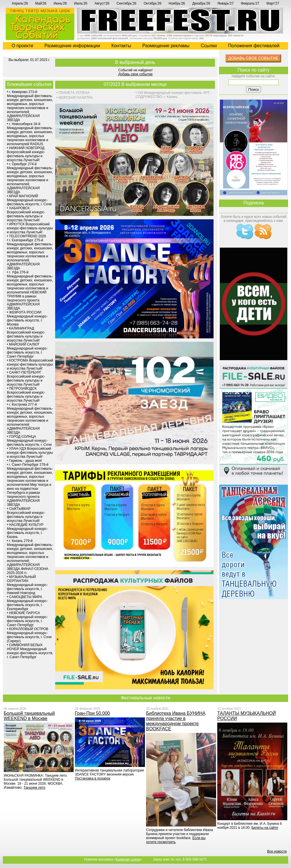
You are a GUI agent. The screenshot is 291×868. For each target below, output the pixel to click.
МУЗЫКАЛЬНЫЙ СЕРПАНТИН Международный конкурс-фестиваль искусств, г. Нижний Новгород (27, 585)
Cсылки (209, 46)
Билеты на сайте (265, 828)
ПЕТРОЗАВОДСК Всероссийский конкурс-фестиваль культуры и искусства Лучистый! (26, 394)
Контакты (121, 46)
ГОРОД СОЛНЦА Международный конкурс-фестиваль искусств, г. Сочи (29, 441)
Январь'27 (225, 3)
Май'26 (41, 3)
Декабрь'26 (201, 3)
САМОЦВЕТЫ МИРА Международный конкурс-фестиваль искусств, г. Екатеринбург (27, 603)
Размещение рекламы (166, 46)
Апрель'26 (20, 3)
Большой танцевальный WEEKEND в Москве (29, 716)
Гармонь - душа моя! (26, 461)
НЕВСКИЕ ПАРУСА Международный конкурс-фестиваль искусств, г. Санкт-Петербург (27, 619)
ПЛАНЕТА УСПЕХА (74, 93)
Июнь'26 (60, 3)
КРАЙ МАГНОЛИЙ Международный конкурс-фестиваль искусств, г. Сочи (29, 200)
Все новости (277, 851)
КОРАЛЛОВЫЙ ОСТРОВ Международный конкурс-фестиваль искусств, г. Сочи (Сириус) (29, 635)
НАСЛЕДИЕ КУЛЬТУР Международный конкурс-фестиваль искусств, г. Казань (27, 531)
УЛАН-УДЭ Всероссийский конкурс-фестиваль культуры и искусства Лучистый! (30, 453)
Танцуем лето (34, 788)
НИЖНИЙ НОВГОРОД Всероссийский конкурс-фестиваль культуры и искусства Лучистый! (26, 154)
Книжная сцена (128, 859)
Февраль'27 (250, 3)
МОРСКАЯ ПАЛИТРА (76, 98)
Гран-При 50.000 (92, 713)
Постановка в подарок (92, 778)
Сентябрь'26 (126, 3)
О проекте (22, 46)
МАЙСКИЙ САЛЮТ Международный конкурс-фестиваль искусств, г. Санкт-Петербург (27, 350)
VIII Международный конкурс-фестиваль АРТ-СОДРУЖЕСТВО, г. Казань (173, 95)
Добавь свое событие (135, 74)
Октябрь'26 (153, 3)
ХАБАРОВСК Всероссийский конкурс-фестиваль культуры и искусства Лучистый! (26, 214)
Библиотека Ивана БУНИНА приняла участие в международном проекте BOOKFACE (176, 721)
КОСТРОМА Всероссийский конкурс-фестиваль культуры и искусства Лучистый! (30, 364)
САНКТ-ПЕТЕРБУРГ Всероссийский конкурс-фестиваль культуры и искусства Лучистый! (26, 378)
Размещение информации (72, 46)
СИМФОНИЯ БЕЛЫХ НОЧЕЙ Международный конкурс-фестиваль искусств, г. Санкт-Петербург (30, 651)
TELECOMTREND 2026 (27, 236)
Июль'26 (81, 3)
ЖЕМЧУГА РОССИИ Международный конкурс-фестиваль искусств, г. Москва (27, 318)
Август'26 (102, 3)
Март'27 (273, 3)
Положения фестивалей (254, 46)
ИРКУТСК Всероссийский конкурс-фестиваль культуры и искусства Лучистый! (30, 228)
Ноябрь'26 (177, 3)
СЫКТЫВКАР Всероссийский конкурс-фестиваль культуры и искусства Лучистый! (26, 515)
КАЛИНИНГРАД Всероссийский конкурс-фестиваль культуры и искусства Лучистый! (26, 334)
